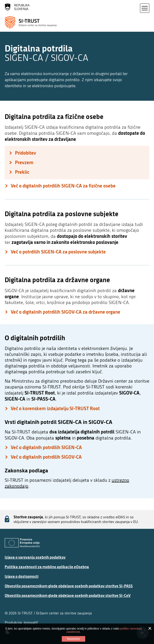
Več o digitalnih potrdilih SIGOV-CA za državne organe (66, 312)
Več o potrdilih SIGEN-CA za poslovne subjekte (58, 252)
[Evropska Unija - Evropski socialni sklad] (22, 543)
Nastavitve (73, 639)
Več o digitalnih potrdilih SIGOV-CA (46, 457)
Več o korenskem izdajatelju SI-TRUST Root (55, 408)
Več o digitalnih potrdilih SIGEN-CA (46, 447)
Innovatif (31, 622)
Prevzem (24, 162)
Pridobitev (26, 153)
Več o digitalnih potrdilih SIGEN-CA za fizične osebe (63, 186)
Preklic (22, 172)
